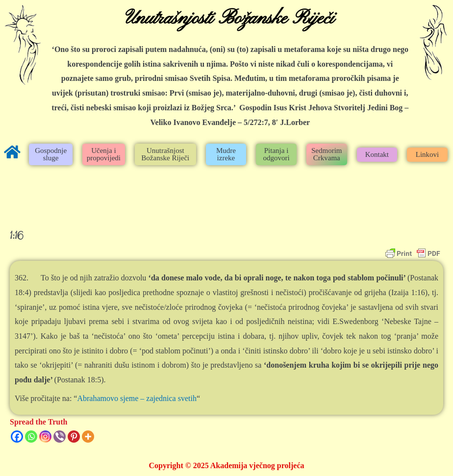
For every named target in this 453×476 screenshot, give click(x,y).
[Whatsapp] (31, 437)
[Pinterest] (74, 437)
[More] (88, 437)
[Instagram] (45, 437)
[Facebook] (17, 437)
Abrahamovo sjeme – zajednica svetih (137, 398)
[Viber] (60, 437)
